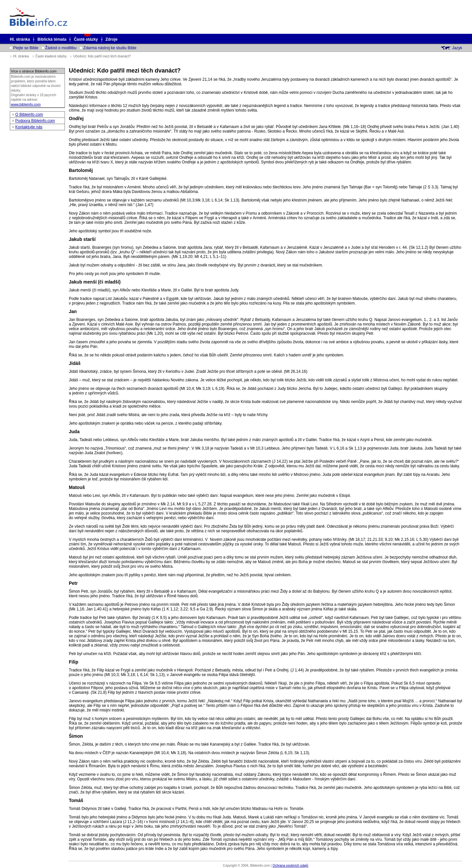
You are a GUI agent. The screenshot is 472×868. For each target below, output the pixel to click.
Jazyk (457, 48)
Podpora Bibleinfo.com (35, 121)
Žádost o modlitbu (61, 48)
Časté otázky (86, 39)
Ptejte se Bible (26, 48)
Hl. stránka (20, 39)
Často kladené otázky (51, 56)
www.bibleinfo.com (26, 104)
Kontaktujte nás (29, 127)
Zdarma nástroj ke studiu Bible (110, 48)
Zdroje (112, 39)
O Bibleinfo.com (29, 115)
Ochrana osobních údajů (290, 866)
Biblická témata (52, 39)
